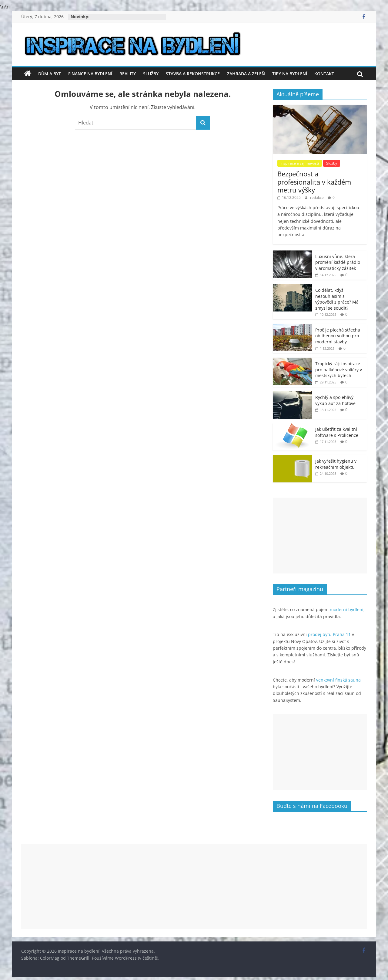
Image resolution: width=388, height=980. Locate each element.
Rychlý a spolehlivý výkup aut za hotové (335, 400)
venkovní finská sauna (338, 680)
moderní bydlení (347, 609)
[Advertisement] (320, 536)
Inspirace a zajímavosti (300, 163)
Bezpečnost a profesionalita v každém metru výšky (314, 182)
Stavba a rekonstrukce (193, 74)
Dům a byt (50, 74)
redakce (317, 197)
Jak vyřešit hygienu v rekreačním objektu (336, 464)
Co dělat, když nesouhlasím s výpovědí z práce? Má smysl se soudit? (337, 299)
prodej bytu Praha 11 (329, 634)
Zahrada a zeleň (246, 74)
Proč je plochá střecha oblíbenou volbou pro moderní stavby (338, 336)
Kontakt (324, 74)
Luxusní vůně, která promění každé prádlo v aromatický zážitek (338, 262)
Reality (128, 74)
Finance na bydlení (90, 74)
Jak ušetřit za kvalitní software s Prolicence (337, 432)
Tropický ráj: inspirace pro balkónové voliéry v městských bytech (339, 369)
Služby (151, 74)
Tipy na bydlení (290, 74)
